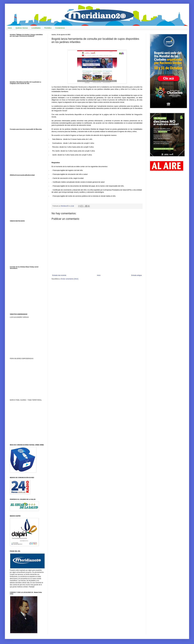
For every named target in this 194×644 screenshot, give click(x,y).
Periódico (48, 28)
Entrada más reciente (59, 275)
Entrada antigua (136, 275)
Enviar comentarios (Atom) (70, 279)
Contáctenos (60, 28)
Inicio (10, 28)
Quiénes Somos (22, 28)
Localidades (36, 28)
